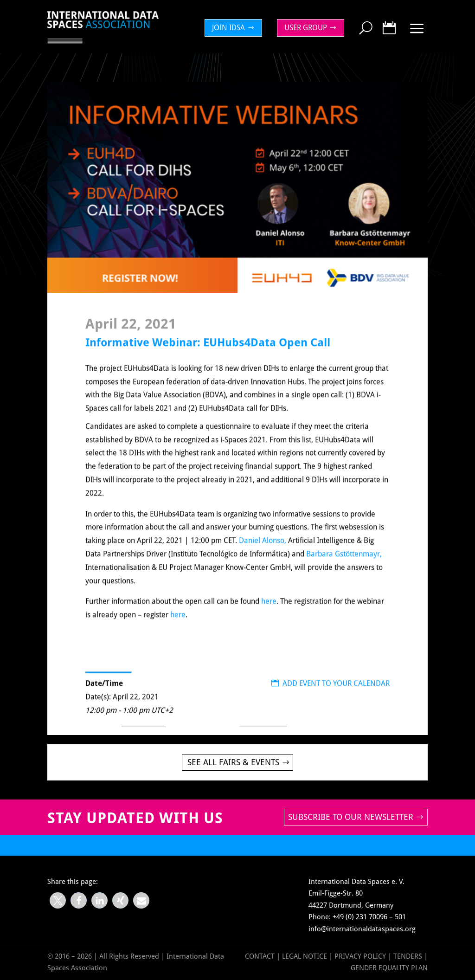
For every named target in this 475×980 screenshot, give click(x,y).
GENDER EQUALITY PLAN (389, 968)
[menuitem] (236, 28)
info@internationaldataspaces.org (362, 929)
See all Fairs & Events (233, 762)
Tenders (408, 956)
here (269, 611)
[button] (58, 900)
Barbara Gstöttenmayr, (344, 564)
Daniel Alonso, (263, 551)
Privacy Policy (361, 956)
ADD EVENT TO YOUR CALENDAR (331, 693)
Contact (260, 956)
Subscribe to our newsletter (351, 817)
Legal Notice (305, 956)
